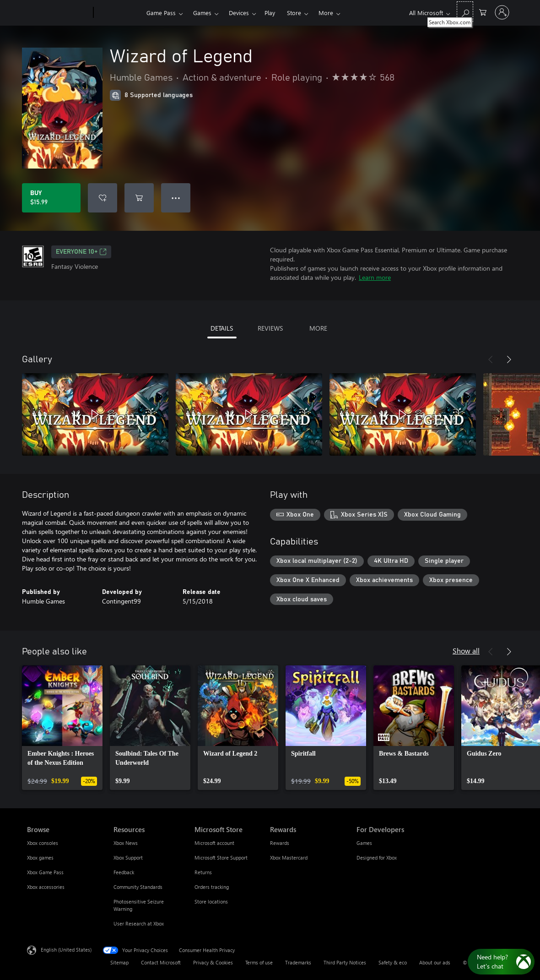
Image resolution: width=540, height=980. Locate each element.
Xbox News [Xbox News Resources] (126, 843)
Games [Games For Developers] (364, 843)
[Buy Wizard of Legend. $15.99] (51, 198)
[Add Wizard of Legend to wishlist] (103, 198)
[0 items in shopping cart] (483, 12)
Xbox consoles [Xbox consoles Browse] (43, 843)
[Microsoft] (58, 13)
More (326, 13)
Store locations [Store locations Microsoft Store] (211, 901)
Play (270, 13)
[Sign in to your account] (502, 12)
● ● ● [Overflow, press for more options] (176, 198)
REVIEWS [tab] (270, 328)
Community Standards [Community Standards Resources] (138, 887)
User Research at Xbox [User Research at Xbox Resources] (139, 923)
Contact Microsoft (161, 962)
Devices (239, 13)
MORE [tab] (318, 328)
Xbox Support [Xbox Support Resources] (128, 857)
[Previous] (491, 359)
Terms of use (259, 962)
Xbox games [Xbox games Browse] (40, 857)
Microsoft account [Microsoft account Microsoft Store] (214, 843)
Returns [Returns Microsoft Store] (203, 872)
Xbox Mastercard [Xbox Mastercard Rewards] (289, 857)
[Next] (509, 359)
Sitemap (119, 962)
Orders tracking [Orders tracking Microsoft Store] (212, 887)
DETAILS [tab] (222, 328)
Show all (466, 651)
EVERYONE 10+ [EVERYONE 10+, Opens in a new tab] (81, 252)
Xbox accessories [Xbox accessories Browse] (46, 887)
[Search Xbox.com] (465, 12)
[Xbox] (119, 13)
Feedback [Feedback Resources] (124, 872)
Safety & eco (393, 962)
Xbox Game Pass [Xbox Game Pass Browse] (45, 872)
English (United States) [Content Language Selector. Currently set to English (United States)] (66, 950)
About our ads (435, 962)
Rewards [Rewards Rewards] (280, 843)
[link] (62, 728)
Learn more (375, 277)
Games (202, 13)
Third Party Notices (345, 962)
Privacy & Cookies (213, 962)
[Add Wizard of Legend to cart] (139, 198)
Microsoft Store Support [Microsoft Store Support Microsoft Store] (221, 857)
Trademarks (298, 962)
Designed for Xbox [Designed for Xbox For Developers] (377, 857)
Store (294, 13)
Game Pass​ (161, 13)
